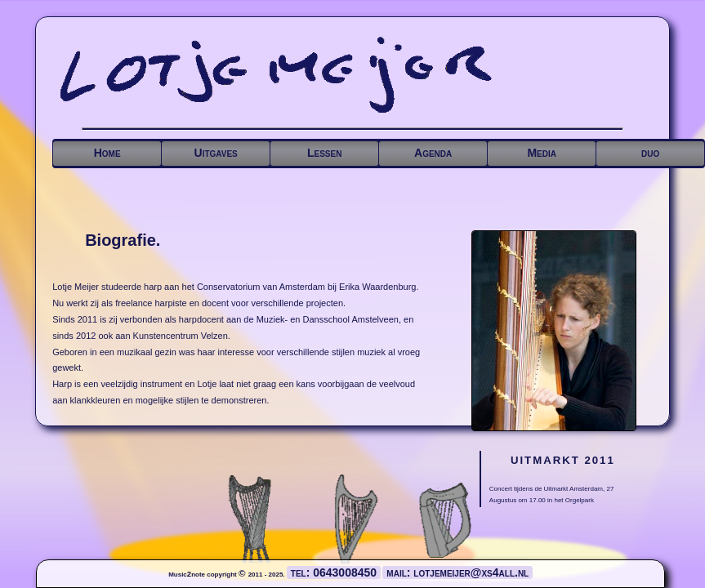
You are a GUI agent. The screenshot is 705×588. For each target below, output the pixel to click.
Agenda (433, 153)
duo (650, 153)
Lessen (324, 153)
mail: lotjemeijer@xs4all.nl (457, 572)
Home (107, 153)
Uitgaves (216, 153)
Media (542, 153)
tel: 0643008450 (334, 572)
